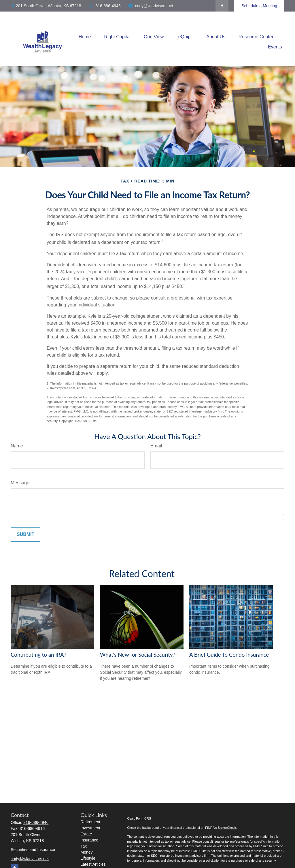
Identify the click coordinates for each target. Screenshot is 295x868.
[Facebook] (222, 6)
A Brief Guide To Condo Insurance (229, 655)
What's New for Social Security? (138, 655)
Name (17, 446)
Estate (86, 834)
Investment (90, 828)
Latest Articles (93, 864)
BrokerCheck (227, 828)
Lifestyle (88, 858)
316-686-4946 (105, 6)
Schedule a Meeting (259, 6)
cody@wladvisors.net (151, 6)
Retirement (90, 822)
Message (20, 483)
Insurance (89, 840)
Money (87, 852)
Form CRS (143, 818)
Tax (84, 846)
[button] (85, 37)
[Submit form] (25, 534)
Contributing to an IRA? (38, 655)
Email (156, 446)
